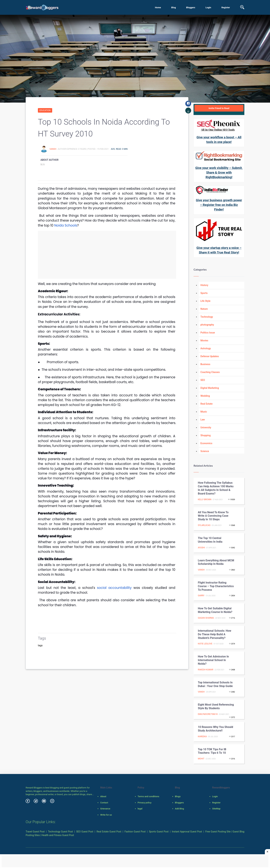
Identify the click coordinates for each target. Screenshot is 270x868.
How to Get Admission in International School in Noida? (213, 660)
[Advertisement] (107, 255)
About (103, 796)
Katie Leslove (205, 644)
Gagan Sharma (206, 618)
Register (226, 7)
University (206, 427)
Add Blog (180, 809)
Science (205, 451)
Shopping (206, 435)
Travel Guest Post (35, 832)
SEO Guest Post (85, 832)
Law (203, 420)
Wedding (205, 396)
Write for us (106, 815)
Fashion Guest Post (135, 832)
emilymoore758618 (208, 714)
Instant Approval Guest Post (187, 832)
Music (204, 412)
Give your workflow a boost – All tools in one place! (219, 140)
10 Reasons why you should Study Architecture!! (216, 729)
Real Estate (206, 404)
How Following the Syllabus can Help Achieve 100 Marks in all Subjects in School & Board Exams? (216, 488)
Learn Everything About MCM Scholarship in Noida (216, 562)
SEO (203, 380)
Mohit (201, 759)
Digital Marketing (210, 388)
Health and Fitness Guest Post (58, 835)
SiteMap (216, 809)
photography (207, 325)
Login (208, 7)
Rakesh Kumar (206, 670)
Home (158, 7)
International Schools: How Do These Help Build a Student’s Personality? (215, 634)
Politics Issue (208, 333)
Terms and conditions (148, 796)
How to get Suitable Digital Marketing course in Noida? (215, 610)
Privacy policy (144, 803)
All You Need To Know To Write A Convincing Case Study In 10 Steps (213, 516)
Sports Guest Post (159, 832)
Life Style (205, 301)
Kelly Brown (205, 499)
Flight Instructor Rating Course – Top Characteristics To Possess (216, 586)
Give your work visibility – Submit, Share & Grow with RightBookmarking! (219, 172)
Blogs (178, 796)
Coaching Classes (210, 372)
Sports (204, 293)
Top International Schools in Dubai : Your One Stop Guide (215, 684)
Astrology (206, 348)
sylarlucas (204, 525)
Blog (173, 7)
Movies (204, 340)
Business (205, 364)
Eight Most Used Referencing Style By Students (216, 706)
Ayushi (201, 548)
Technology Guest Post (61, 832)
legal (140, 809)
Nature (204, 309)
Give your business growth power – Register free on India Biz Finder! (219, 205)
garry (201, 596)
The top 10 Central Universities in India (210, 540)
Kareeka (202, 737)
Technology (207, 317)
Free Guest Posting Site (218, 832)
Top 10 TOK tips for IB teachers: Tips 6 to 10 (212, 751)
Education (45, 110)
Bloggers (191, 7)
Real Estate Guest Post (109, 832)
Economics (206, 443)
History (204, 285)
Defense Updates (210, 356)
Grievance (105, 809)
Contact (104, 803)
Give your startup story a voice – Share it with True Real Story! (219, 250)
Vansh (53, 149)
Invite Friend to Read (219, 108)
